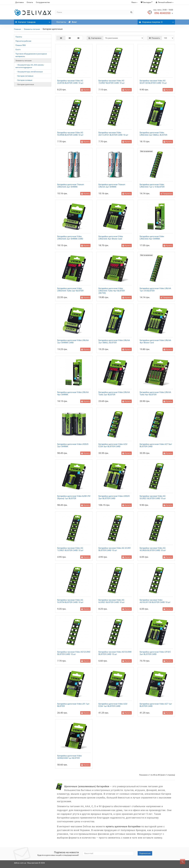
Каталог (33, 21)
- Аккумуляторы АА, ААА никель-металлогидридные (30, 66)
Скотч (18, 49)
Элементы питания (32, 29)
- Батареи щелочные (25, 84)
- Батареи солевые (24, 80)
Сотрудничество (43, 2)
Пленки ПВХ (21, 45)
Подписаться (145, 853)
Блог (73, 22)
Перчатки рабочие (23, 41)
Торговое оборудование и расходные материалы (31, 55)
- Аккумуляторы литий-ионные (29, 72)
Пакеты (19, 37)
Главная (18, 29)
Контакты (61, 22)
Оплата (30, 2)
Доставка (20, 2)
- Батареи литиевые (24, 76)
